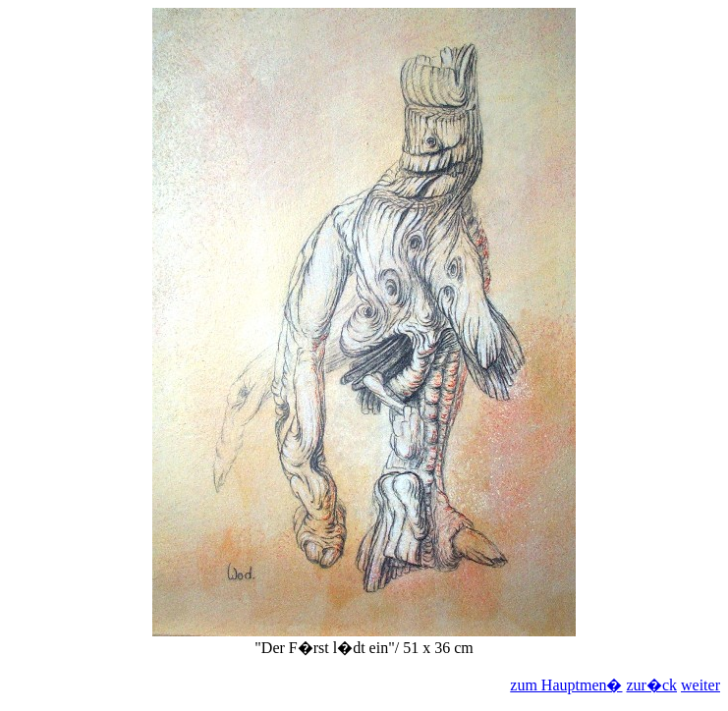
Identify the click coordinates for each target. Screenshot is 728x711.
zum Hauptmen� (566, 685)
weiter (700, 685)
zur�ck (651, 685)
